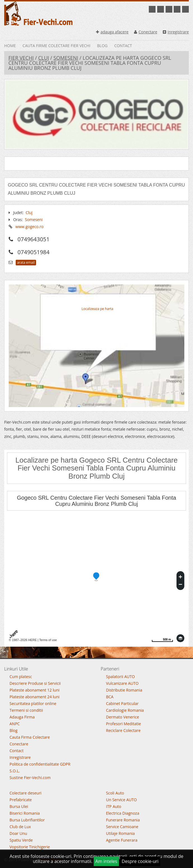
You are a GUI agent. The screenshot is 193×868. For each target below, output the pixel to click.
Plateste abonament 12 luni (35, 690)
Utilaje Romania (120, 833)
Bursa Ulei (19, 806)
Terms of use (48, 640)
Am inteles (106, 861)
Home (10, 46)
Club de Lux (20, 827)
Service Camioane (122, 827)
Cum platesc (21, 677)
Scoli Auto (115, 793)
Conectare (146, 32)
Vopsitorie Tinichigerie (30, 847)
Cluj (43, 58)
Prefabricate (21, 800)
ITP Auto (114, 806)
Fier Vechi (21, 58)
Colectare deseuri (25, 793)
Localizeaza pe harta (97, 309)
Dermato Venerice (123, 717)
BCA (110, 697)
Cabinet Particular (122, 703)
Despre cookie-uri (140, 861)
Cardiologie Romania (125, 710)
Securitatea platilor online (33, 703)
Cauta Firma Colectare (30, 737)
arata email (26, 262)
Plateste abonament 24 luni (35, 697)
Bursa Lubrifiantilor (27, 820)
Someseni (66, 58)
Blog (102, 46)
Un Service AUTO (121, 800)
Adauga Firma (22, 717)
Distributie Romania (124, 690)
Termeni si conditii (26, 710)
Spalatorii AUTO (120, 677)
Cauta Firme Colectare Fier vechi (57, 46)
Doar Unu (18, 833)
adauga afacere (112, 32)
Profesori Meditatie (123, 724)
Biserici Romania (25, 813)
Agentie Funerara (122, 840)
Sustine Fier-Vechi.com (30, 778)
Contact (123, 46)
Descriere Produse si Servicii (35, 683)
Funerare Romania (123, 820)
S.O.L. (15, 771)
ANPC (15, 724)
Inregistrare (176, 32)
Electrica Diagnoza (123, 813)
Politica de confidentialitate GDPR (40, 764)
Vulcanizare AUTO (122, 683)
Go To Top (96, 657)
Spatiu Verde (21, 840)
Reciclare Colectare (123, 730)
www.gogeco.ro (30, 227)
